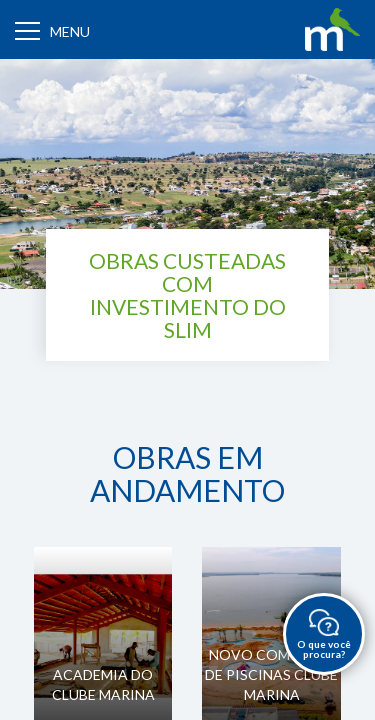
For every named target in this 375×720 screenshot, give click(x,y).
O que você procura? (324, 635)
